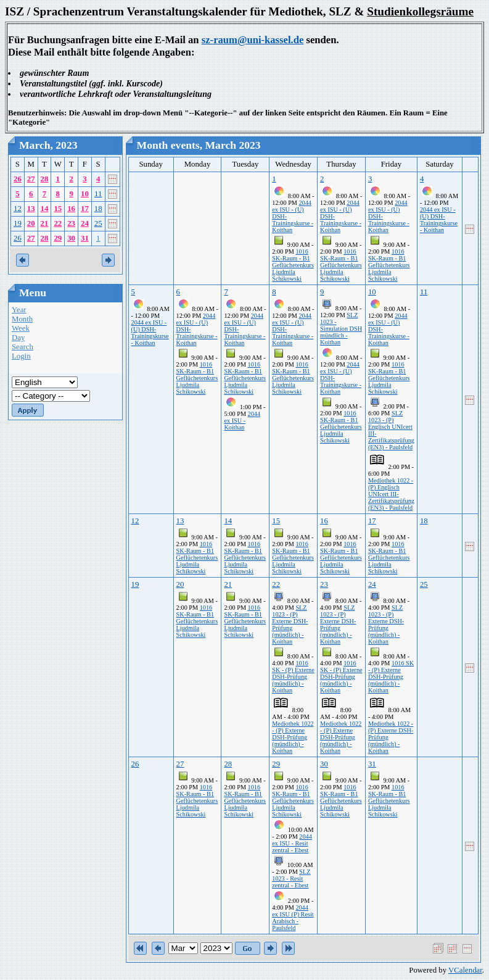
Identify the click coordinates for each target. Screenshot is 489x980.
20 (31, 223)
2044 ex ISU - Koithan (242, 421)
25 (98, 223)
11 (98, 194)
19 (18, 223)
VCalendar (465, 970)
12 (18, 209)
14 (45, 209)
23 (71, 223)
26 (18, 179)
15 (58, 209)
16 (71, 209)
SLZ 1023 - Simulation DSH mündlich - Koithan (341, 329)
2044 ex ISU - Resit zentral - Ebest (292, 843)
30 (71, 238)
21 (45, 223)
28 (45, 179)
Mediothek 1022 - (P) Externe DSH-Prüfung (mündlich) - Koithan (293, 737)
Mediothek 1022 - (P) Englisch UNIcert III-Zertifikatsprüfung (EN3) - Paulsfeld (391, 494)
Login (21, 356)
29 (58, 238)
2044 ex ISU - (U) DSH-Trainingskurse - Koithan (439, 220)
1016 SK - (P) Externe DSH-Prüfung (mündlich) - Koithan (293, 677)
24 (85, 223)
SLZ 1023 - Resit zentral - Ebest (291, 878)
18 (98, 209)
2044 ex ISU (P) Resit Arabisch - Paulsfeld (293, 918)
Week (21, 328)
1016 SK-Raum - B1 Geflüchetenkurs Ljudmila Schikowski (293, 265)
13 (31, 209)
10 (85, 194)
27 (31, 179)
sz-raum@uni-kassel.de (253, 40)
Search (23, 347)
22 (58, 223)
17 (85, 209)
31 (85, 238)
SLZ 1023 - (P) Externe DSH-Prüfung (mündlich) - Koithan (290, 625)
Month (22, 319)
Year (19, 310)
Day (18, 338)
